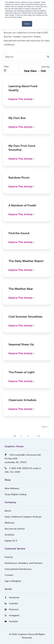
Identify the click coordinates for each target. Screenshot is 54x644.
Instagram (12, 615)
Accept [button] (27, 24)
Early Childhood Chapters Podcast (23, 517)
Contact (9, 575)
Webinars (10, 523)
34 (39, 436)
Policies (9, 557)
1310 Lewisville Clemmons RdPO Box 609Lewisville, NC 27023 (23, 459)
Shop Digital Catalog (15, 494)
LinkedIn (11, 603)
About (8, 511)
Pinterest (12, 609)
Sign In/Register (13, 581)
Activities (9, 535)
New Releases (12, 488)
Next (45, 427)
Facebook (12, 597)
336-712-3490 (12, 472)
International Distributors (18, 569)
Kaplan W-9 (11, 541)
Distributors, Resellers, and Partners (24, 563)
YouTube (11, 621)
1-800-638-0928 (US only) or (23, 468)
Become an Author (15, 529)
